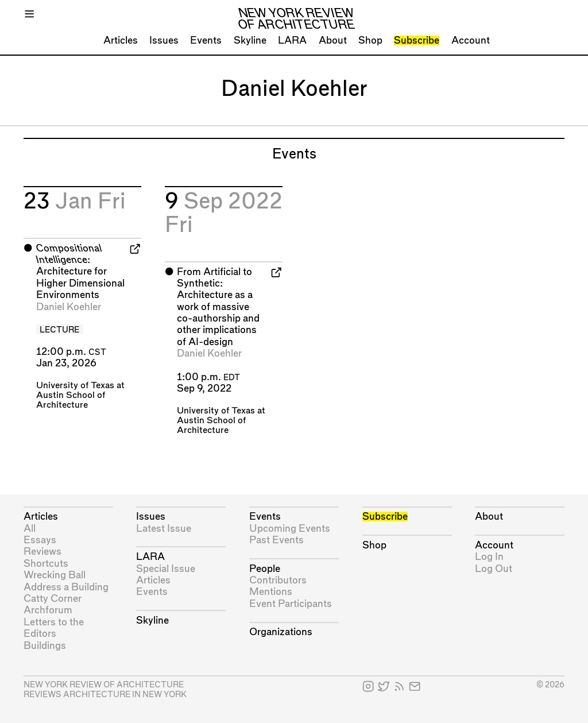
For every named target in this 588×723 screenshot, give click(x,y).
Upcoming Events (290, 529)
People (265, 569)
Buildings (45, 646)
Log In (489, 557)
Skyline (250, 40)
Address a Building (66, 587)
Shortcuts (46, 564)
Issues (164, 40)
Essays (40, 540)
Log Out (494, 569)
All (30, 529)
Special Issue (166, 569)
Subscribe (417, 40)
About (333, 40)
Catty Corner (53, 599)
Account (471, 40)
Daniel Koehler (69, 307)
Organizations (281, 632)
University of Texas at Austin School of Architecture (80, 395)
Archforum (48, 610)
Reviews (42, 552)
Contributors (278, 580)
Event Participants (291, 604)
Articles (121, 40)
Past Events (276, 540)
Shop (370, 40)
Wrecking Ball (55, 575)
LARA (292, 40)
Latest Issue (164, 529)
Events (206, 40)
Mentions (271, 592)
